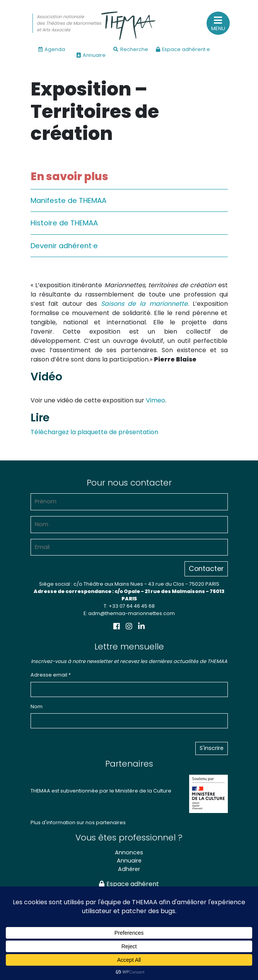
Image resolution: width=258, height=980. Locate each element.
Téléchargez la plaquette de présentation (94, 432)
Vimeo (155, 400)
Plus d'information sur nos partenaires (78, 822)
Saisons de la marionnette (144, 304)
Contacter (206, 569)
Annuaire (91, 55)
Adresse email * (51, 675)
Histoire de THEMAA (64, 223)
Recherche (131, 49)
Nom (37, 706)
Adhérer (129, 869)
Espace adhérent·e (183, 49)
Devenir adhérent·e (64, 246)
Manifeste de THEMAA (68, 200)
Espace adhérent (129, 884)
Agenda (52, 49)
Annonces (129, 852)
